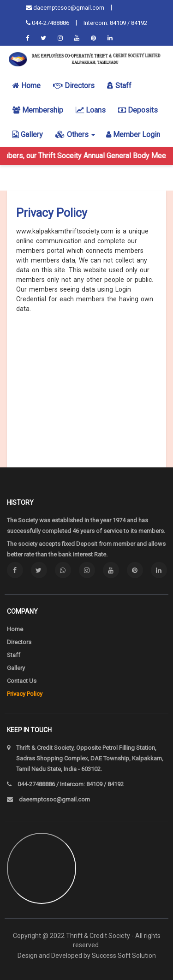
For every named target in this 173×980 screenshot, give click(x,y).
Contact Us (22, 681)
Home (27, 86)
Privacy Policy (25, 694)
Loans (91, 110)
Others (75, 134)
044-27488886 (48, 23)
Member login (133, 134)
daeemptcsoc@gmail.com (65, 8)
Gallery (28, 134)
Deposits (138, 110)
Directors (74, 86)
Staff (119, 86)
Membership (38, 110)
